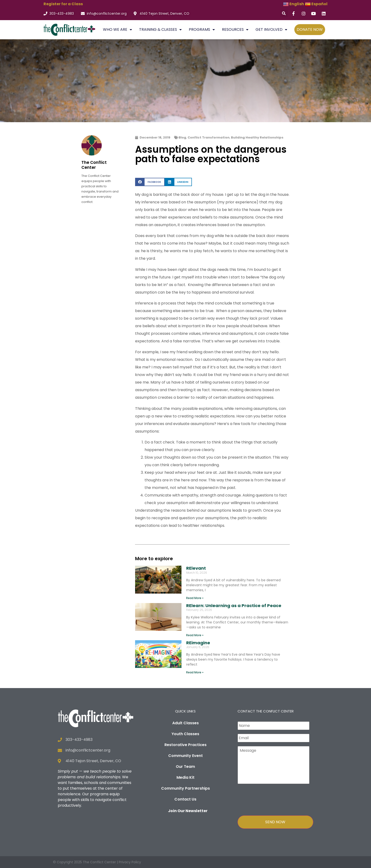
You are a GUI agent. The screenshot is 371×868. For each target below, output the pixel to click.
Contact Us (185, 799)
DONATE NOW (310, 29)
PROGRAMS (202, 30)
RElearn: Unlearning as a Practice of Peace (234, 606)
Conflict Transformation (209, 137)
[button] (284, 14)
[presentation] (274, 799)
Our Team (185, 767)
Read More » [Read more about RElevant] (195, 598)
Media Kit (185, 777)
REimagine (198, 643)
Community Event (185, 756)
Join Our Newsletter (188, 811)
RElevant (196, 568)
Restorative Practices (185, 745)
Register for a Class (63, 4)
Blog (182, 137)
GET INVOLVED (271, 30)
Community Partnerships (185, 788)
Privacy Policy (130, 862)
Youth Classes (185, 734)
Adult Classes (185, 723)
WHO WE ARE (117, 30)
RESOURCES (235, 30)
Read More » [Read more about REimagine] (195, 672)
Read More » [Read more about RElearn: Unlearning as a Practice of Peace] (195, 635)
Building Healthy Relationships (257, 137)
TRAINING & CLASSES (160, 30)
